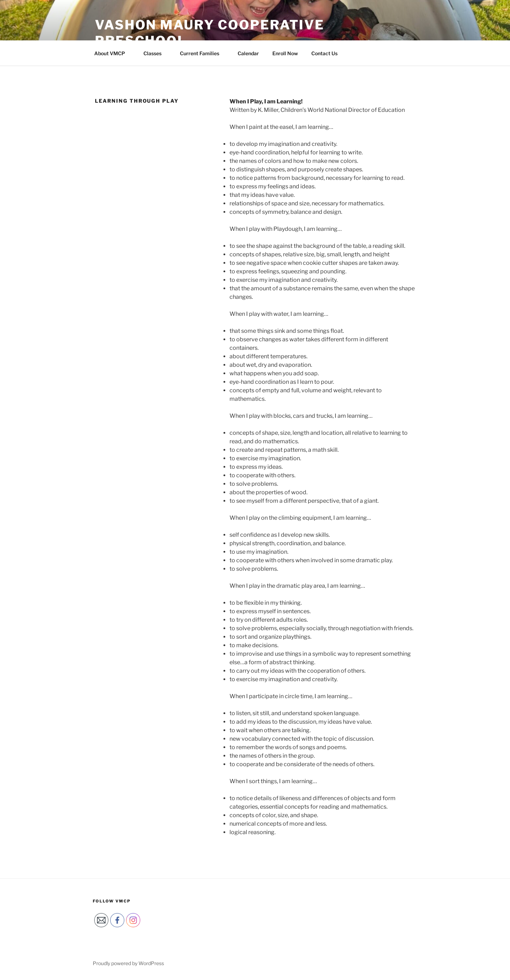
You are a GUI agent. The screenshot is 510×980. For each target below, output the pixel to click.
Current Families (203, 53)
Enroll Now (285, 53)
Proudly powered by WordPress (128, 963)
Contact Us (324, 53)
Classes (156, 53)
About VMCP (113, 53)
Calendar (248, 53)
